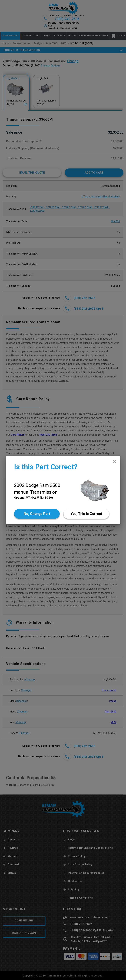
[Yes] (86, 514)
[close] (115, 462)
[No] (37, 514)
